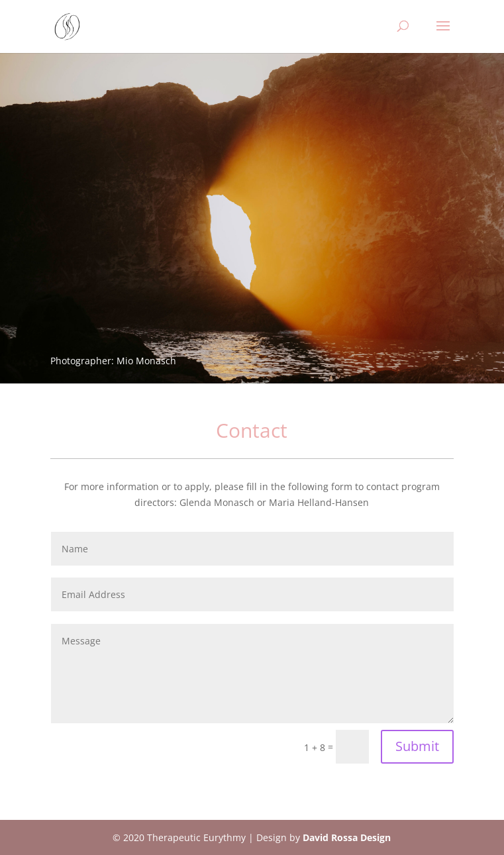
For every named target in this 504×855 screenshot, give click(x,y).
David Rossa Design (347, 837)
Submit (417, 746)
